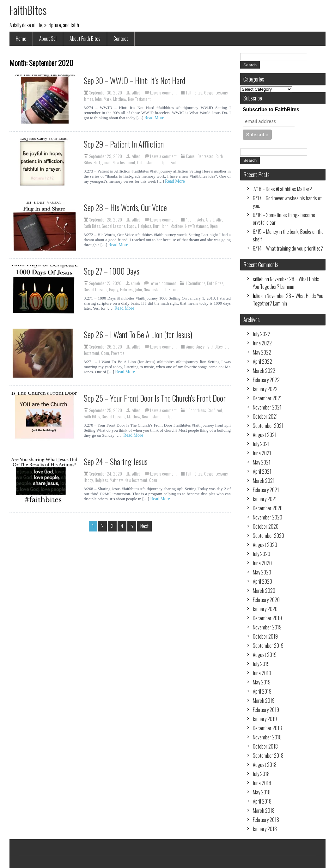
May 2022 (262, 352)
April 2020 (262, 581)
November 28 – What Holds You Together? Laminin (286, 283)
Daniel (191, 156)
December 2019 (267, 618)
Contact (121, 39)
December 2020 (268, 508)
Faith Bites (194, 93)
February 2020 (266, 600)
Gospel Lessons (216, 93)
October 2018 (265, 746)
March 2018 (264, 810)
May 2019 (262, 682)
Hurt (97, 162)
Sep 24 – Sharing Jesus (116, 461)
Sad (173, 162)
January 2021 (265, 499)
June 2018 (262, 783)
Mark (107, 99)
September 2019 (268, 646)
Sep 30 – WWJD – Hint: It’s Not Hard (134, 80)
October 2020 (266, 526)
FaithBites (28, 10)
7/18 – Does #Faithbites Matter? (282, 189)
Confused (215, 410)
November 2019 (267, 627)
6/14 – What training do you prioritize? (288, 248)
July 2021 (261, 444)
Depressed (206, 156)
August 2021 (265, 435)
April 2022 (262, 361)
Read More (154, 118)
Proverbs (118, 353)
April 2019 (262, 691)
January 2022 (265, 389)
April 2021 (262, 471)
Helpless (145, 226)
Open (164, 162)
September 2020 (268, 536)
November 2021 (267, 407)
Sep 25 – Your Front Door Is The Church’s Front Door (155, 398)
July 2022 (262, 334)
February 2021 (266, 490)
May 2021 (262, 462)
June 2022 (262, 343)
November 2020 (268, 517)
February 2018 (266, 820)
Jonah (106, 162)
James (88, 99)
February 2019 (266, 710)
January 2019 (265, 719)
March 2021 (264, 481)
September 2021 (268, 426)
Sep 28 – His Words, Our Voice (125, 207)
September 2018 (268, 756)
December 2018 (267, 728)
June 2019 (262, 673)
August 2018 (265, 765)
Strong (173, 289)
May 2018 (262, 792)
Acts (201, 220)
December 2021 (267, 398)
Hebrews (127, 289)
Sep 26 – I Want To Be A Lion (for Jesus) (138, 334)
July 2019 (261, 664)
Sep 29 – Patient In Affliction (124, 144)
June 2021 (262, 453)
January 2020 (265, 609)
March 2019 (264, 701)
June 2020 (262, 563)
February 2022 (266, 380)
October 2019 (265, 636)
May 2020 (262, 572)
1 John (191, 220)
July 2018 (261, 774)
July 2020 (262, 554)
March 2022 (264, 371)
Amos (190, 347)
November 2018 (267, 737)
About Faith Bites (85, 39)
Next (144, 526)
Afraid (210, 220)
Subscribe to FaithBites (271, 109)
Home (21, 39)
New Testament (139, 99)
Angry (200, 347)
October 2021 (265, 416)
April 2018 (262, 801)
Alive (220, 220)
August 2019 (265, 655)
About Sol (48, 39)
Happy (132, 226)
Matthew (120, 99)
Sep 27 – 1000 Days (112, 271)
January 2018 (265, 829)
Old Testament (148, 162)
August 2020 (265, 545)
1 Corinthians (195, 283)
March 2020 (264, 591)
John (98, 99)
